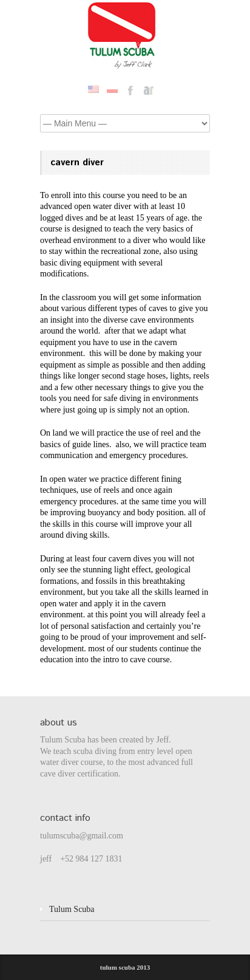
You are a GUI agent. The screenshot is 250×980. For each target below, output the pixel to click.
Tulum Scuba (72, 909)
